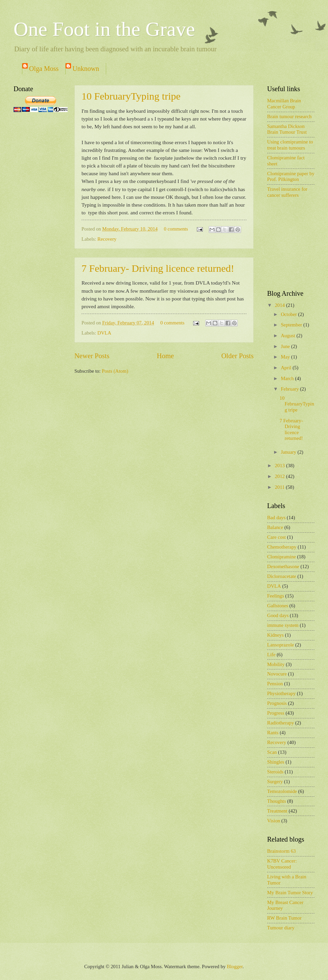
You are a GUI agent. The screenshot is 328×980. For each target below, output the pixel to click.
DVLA (104, 333)
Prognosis (277, 703)
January (289, 452)
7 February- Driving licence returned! (158, 268)
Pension (275, 684)
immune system (283, 625)
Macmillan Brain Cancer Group (284, 104)
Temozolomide (282, 791)
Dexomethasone (283, 566)
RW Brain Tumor (284, 918)
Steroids (275, 772)
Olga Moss (44, 69)
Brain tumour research (289, 116)
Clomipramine (282, 557)
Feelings (276, 596)
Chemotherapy (282, 547)
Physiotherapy (281, 693)
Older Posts (237, 356)
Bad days (276, 518)
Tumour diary (281, 928)
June (286, 346)
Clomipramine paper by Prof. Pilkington (291, 177)
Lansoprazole (280, 645)
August (288, 336)
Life (271, 655)
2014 (280, 305)
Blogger (235, 966)
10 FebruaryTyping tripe (131, 96)
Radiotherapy (280, 723)
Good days (278, 615)
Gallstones (278, 606)
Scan (272, 752)
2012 (280, 476)
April (287, 368)
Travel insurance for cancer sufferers (287, 192)
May (286, 357)
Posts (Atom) (115, 371)
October (289, 314)
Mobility (276, 664)
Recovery (107, 239)
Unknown (86, 69)
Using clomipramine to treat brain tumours (290, 145)
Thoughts (277, 801)
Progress (276, 713)
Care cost (276, 537)
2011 (280, 487)
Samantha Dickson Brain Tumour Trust (287, 129)
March (288, 378)
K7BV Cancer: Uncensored (282, 864)
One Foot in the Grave (104, 29)
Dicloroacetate (282, 576)
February (290, 389)
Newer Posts (92, 356)
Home (165, 356)
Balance (275, 527)
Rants (273, 733)
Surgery (275, 782)
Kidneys (275, 635)
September (292, 325)
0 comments (176, 229)
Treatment (277, 811)
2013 (280, 466)
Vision (274, 821)
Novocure (277, 674)
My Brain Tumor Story (290, 893)
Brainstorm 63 (282, 851)
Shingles (276, 762)
